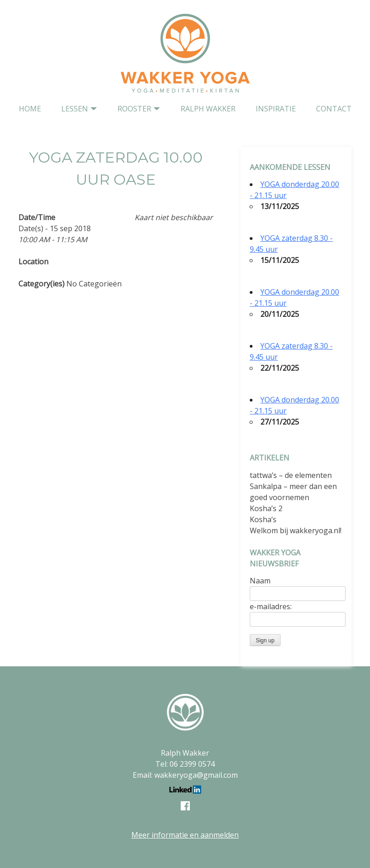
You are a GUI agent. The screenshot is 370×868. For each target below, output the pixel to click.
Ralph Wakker (208, 109)
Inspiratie (276, 109)
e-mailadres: (271, 606)
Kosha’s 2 (266, 508)
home (30, 109)
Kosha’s (263, 519)
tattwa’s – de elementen (291, 475)
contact (334, 109)
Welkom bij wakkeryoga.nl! (296, 530)
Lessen (75, 109)
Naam (260, 581)
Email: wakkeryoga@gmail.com (185, 775)
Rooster (134, 109)
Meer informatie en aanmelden (185, 835)
